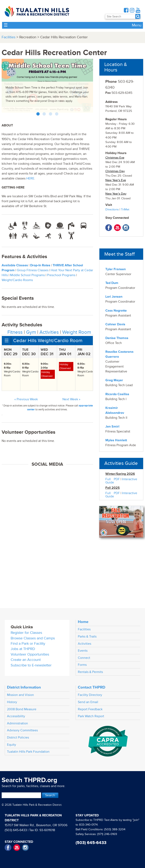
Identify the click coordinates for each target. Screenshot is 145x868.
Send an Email (88, 702)
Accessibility (16, 716)
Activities (49, 332)
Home (83, 622)
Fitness (15, 332)
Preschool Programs (61, 275)
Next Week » (71, 399)
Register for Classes (26, 633)
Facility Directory (90, 695)
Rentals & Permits (90, 672)
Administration (17, 723)
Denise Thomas (117, 338)
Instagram (126, 228)
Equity (12, 745)
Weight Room (77, 332)
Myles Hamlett (116, 440)
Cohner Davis (115, 324)
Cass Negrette (116, 311)
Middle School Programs (27, 275)
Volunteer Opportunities (30, 654)
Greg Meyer (114, 380)
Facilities (9, 37)
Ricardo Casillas (117, 394)
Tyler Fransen (116, 269)
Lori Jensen (114, 297)
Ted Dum (112, 283)
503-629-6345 (119, 93)
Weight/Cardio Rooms (17, 280)
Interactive (130, 479)
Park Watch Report (91, 716)
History (12, 702)
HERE (30, 178)
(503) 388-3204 (115, 829)
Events (83, 651)
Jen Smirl (112, 427)
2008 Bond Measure (22, 709)
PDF (117, 479)
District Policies (18, 738)
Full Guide (110, 481)
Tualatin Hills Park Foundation (28, 752)
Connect (84, 658)
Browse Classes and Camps (33, 638)
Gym (31, 332)
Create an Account (26, 660)
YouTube (117, 228)
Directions (112, 209)
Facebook (109, 228)
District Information (24, 687)
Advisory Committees (22, 730)
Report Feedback (90, 709)
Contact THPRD (92, 687)
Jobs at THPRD (23, 649)
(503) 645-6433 (16, 830)
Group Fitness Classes (33, 270)
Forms (82, 665)
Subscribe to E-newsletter (31, 665)
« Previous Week (26, 399)
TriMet (125, 209)
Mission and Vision (20, 695)
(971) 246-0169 (107, 834)
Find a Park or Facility (28, 644)
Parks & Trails (87, 637)
